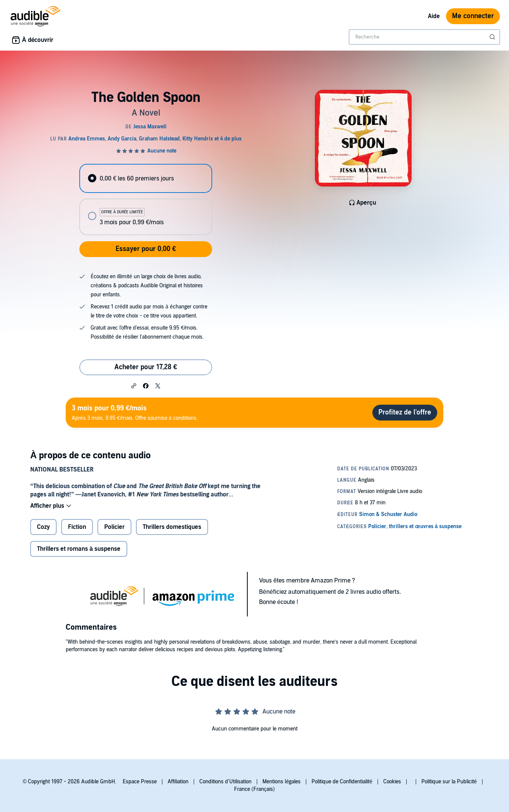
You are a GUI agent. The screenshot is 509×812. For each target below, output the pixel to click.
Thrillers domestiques (172, 527)
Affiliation (178, 782)
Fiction (77, 527)
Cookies (392, 782)
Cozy (43, 527)
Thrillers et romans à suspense (79, 549)
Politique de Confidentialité (342, 782)
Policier (114, 527)
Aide (434, 16)
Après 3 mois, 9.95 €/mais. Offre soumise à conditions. (135, 412)
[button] (134, 385)
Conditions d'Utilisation (225, 782)
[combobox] (424, 37)
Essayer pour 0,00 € (146, 249)
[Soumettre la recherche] (493, 37)
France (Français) (254, 789)
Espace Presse (140, 782)
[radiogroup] (146, 200)
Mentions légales (281, 782)
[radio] (146, 178)
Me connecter (473, 16)
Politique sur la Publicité (449, 782)
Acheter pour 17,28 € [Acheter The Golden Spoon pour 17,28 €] (146, 367)
